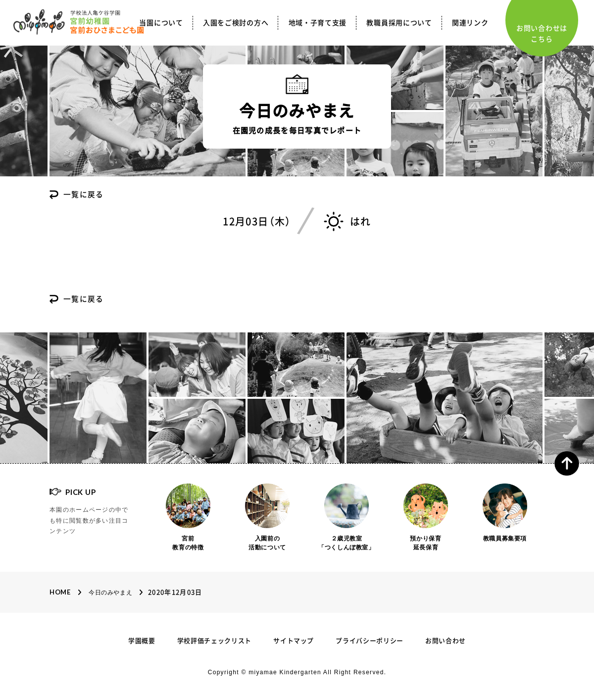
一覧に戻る (84, 195)
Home (60, 592)
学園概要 (142, 641)
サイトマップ (294, 641)
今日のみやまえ (110, 592)
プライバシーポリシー (370, 641)
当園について (161, 23)
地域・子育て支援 (318, 23)
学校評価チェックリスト (214, 641)
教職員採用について (399, 23)
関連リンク (470, 23)
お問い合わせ (445, 641)
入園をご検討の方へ (236, 23)
